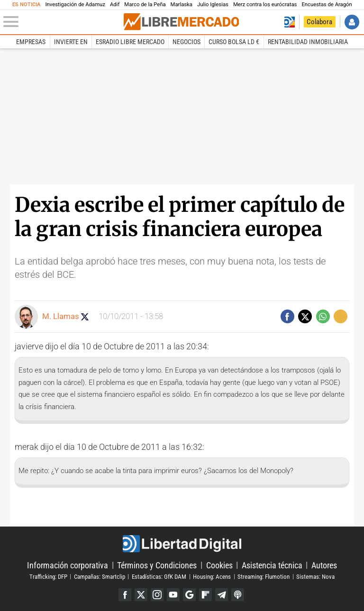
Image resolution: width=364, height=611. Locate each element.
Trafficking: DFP (48, 576)
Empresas (31, 42)
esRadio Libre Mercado (130, 42)
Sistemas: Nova (315, 576)
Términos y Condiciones (157, 565)
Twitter (141, 595)
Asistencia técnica (272, 565)
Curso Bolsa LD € (234, 42)
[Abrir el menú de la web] (63, 22)
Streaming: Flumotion (264, 576)
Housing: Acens (212, 576)
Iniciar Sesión (352, 22)
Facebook (125, 595)
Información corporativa (68, 565)
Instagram (157, 595)
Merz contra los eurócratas (265, 5)
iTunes (238, 595)
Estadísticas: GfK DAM (159, 576)
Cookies (219, 565)
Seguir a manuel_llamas (85, 317)
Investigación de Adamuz (75, 5)
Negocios (187, 42)
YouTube (173, 595)
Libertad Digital (182, 544)
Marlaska (182, 5)
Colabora (319, 22)
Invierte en (71, 42)
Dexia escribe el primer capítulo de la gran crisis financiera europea (180, 217)
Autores (324, 565)
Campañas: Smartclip (100, 576)
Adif (115, 5)
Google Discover (189, 595)
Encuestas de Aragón (327, 5)
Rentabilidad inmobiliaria (308, 42)
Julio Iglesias (213, 5)
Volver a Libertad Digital (289, 22)
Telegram (222, 595)
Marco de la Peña (145, 5)
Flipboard (205, 595)
